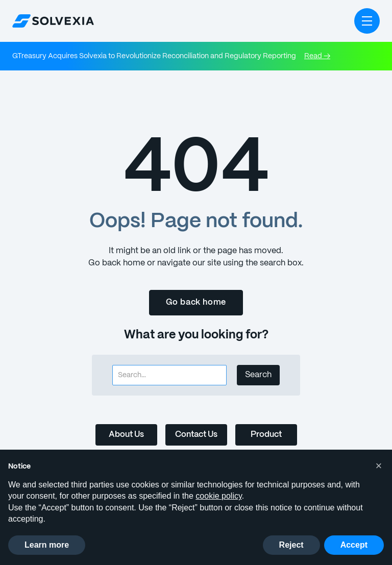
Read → (308, 56)
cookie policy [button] (218, 496)
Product (267, 435)
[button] (367, 21)
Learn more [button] (47, 545)
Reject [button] (291, 545)
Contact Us (196, 435)
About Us (125, 435)
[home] (53, 21)
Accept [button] (354, 545)
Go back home (196, 302)
